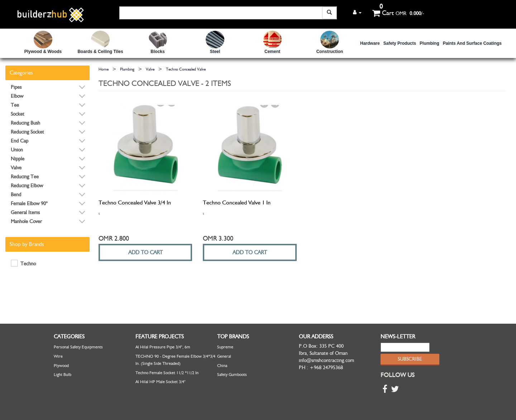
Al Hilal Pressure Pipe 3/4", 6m (163, 347)
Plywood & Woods (43, 52)
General (224, 356)
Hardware (370, 43)
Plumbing (429, 43)
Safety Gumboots (232, 375)
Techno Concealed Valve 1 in (237, 203)
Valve (150, 69)
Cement (272, 52)
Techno (23, 263)
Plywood (61, 366)
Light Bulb (63, 375)
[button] (357, 12)
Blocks (157, 52)
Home (104, 69)
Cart (383, 13)
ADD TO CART (145, 252)
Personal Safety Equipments (78, 347)
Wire (58, 356)
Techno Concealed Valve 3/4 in (135, 203)
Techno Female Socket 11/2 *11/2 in (167, 373)
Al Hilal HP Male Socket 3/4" (161, 382)
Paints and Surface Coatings (472, 43)
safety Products (400, 43)
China (222, 366)
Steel (215, 52)
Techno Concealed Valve (186, 69)
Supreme (225, 347)
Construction (330, 52)
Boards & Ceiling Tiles (100, 52)
